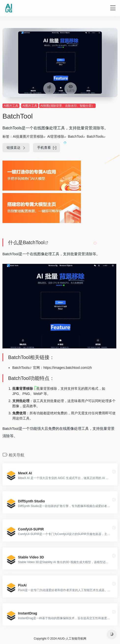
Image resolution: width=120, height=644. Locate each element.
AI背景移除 (56, 136)
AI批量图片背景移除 (28, 136)
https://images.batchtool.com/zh (67, 368)
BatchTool (75, 136)
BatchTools (95, 136)
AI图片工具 (11, 106)
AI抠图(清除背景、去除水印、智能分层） (67, 106)
